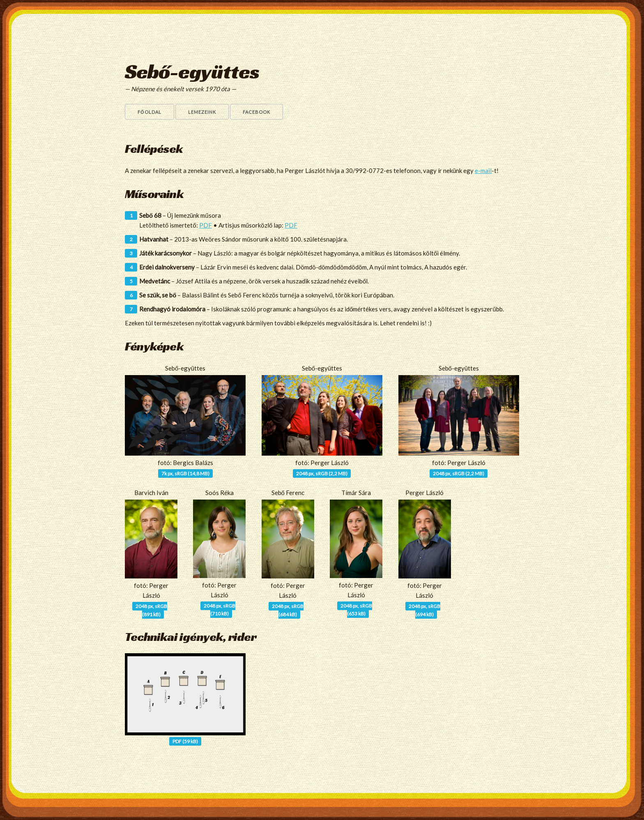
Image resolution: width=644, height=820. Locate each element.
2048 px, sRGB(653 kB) (356, 610)
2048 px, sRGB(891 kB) (151, 610)
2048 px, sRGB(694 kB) (424, 610)
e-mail (483, 170)
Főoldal (149, 112)
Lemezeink (202, 112)
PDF (206, 225)
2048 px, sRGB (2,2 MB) (322, 473)
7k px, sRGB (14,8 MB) (185, 473)
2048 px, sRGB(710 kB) (220, 610)
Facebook (256, 112)
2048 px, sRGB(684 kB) (288, 610)
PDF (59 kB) (185, 741)
